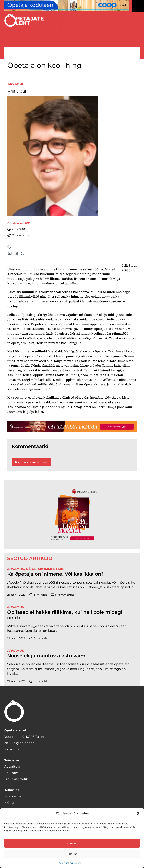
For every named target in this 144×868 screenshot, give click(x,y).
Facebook (12, 749)
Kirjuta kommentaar (32, 462)
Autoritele (12, 767)
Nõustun (72, 843)
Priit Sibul (17, 91)
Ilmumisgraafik (16, 779)
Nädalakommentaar (45, 569)
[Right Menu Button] (138, 6)
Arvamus (16, 84)
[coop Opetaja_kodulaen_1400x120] (67, 5)
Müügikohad (14, 803)
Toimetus (12, 760)
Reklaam (11, 773)
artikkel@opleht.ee (19, 743)
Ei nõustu (72, 854)
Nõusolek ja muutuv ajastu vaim (46, 656)
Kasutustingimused (70, 863)
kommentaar (63, 595)
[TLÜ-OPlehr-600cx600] (72, 514)
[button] (138, 813)
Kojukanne (13, 796)
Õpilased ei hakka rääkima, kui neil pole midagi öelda (65, 615)
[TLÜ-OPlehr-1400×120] (72, 427)
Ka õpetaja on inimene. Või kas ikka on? (55, 574)
